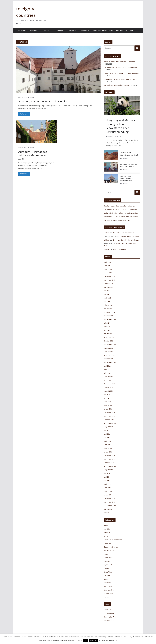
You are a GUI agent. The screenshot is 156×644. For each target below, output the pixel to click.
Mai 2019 (107, 481)
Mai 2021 (107, 398)
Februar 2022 (109, 377)
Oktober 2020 (109, 420)
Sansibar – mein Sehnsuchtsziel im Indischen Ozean (126, 178)
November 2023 (110, 337)
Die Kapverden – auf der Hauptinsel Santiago (128, 165)
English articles (109, 551)
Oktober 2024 (109, 316)
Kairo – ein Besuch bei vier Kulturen (126, 240)
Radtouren (108, 579)
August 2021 (108, 391)
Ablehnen (93, 640)
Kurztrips (107, 576)
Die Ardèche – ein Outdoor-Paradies (117, 85)
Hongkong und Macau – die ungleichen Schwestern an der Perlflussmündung (120, 126)
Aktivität (59, 31)
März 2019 (108, 488)
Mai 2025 (107, 294)
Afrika (106, 525)
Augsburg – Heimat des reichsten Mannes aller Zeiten (33, 155)
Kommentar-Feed (110, 617)
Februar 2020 (109, 448)
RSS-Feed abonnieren (125, 31)
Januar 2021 (108, 409)
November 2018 (110, 502)
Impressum (85, 31)
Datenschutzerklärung (103, 31)
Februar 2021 (109, 405)
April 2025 (107, 298)
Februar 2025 (109, 305)
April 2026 (107, 262)
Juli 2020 (107, 430)
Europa (106, 554)
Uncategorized (109, 590)
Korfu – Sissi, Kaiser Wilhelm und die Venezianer (121, 73)
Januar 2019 (108, 495)
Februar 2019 (109, 491)
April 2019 (107, 484)
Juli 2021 (107, 395)
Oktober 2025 (109, 284)
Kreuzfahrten (109, 572)
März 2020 (108, 445)
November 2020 (110, 416)
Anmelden (108, 610)
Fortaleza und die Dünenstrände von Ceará (129, 154)
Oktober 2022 (109, 359)
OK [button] (86, 640)
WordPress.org (109, 621)
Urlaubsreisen (109, 593)
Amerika (107, 533)
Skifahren (107, 583)
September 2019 (110, 466)
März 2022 (108, 373)
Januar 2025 (108, 309)
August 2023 (108, 348)
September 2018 (110, 506)
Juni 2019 (107, 477)
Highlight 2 (108, 565)
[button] (38, 31)
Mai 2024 (107, 330)
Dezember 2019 (109, 455)
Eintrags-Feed (109, 613)
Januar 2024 (108, 334)
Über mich (73, 31)
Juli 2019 (107, 473)
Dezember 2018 (109, 498)
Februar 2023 (109, 352)
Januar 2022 (108, 380)
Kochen (106, 568)
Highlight (107, 561)
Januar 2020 (108, 452)
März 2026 (108, 266)
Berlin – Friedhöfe (119, 249)
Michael (32, 97)
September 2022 (110, 362)
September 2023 (110, 344)
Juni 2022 (107, 366)
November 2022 (110, 355)
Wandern (107, 597)
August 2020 (108, 427)
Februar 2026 (109, 269)
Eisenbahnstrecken (111, 547)
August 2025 (108, 287)
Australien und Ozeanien (113, 540)
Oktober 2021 (109, 387)
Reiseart (33, 31)
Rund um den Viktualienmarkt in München (119, 62)
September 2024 (110, 319)
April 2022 (107, 370)
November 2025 (110, 280)
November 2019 (110, 459)
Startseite (22, 31)
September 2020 (110, 423)
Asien (106, 536)
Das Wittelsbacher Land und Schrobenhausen (121, 68)
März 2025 (108, 301)
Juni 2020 (107, 434)
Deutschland (108, 543)
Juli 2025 (107, 291)
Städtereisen (108, 586)
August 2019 (108, 470)
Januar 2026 (108, 273)
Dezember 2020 (109, 412)
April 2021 (107, 402)
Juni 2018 (107, 513)
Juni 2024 (107, 327)
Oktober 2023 (109, 341)
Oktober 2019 (109, 463)
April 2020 (107, 441)
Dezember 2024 (109, 312)
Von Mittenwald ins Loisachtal (124, 233)
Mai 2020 (107, 438)
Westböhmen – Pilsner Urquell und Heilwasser (121, 79)
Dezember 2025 (109, 276)
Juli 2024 (107, 323)
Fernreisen (108, 558)
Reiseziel (46, 31)
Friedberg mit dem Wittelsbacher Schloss (44, 101)
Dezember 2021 (109, 384)
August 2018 (108, 509)
